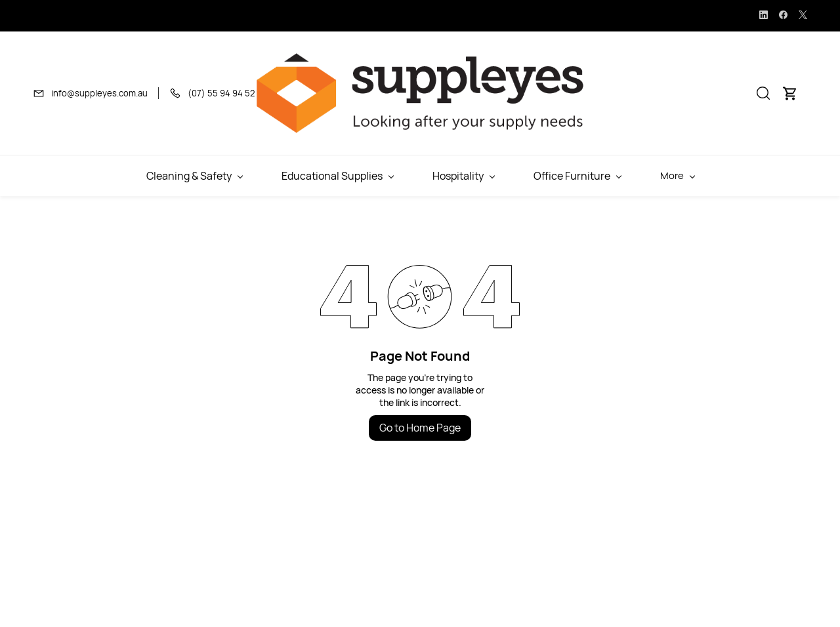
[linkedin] (764, 16)
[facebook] (783, 16)
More (738, 175)
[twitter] (803, 16)
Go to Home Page (420, 428)
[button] (763, 93)
